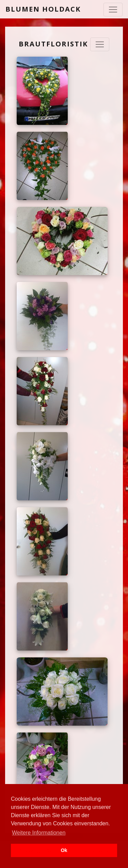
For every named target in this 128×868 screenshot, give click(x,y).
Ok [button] (64, 850)
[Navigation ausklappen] (100, 44)
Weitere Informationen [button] (39, 833)
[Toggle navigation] (113, 10)
